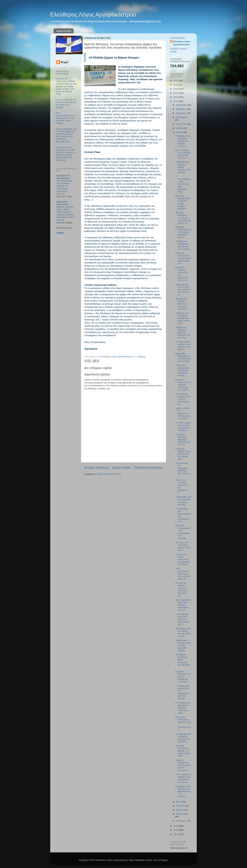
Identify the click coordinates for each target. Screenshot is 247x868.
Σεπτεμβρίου (182, 117)
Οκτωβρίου (181, 113)
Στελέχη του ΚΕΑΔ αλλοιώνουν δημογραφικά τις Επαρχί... (183, 559)
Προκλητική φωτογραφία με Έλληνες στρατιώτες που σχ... (182, 370)
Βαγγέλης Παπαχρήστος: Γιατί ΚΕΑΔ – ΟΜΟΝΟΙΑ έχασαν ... (183, 232)
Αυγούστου (181, 124)
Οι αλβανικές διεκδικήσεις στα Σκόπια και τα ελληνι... (183, 245)
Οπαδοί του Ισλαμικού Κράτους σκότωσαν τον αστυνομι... (183, 333)
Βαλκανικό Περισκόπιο (62, 203)
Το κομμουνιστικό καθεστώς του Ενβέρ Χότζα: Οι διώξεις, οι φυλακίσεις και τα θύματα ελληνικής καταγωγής (65, 154)
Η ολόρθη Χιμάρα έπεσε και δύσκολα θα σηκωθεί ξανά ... (183, 454)
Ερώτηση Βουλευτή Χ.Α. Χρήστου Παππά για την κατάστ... (183, 385)
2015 (176, 101)
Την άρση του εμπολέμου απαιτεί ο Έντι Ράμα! (183, 546)
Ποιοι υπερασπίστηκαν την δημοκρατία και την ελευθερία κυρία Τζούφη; (66, 118)
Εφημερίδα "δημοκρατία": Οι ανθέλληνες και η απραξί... (183, 357)
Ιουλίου (180, 128)
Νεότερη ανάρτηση (96, 468)
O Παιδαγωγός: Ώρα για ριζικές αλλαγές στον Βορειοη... (183, 167)
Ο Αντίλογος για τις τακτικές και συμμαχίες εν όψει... (183, 632)
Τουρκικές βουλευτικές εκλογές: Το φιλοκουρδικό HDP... (183, 751)
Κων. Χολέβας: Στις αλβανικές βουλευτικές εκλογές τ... (183, 154)
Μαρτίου (180, 810)
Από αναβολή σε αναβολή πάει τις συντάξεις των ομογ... (183, 778)
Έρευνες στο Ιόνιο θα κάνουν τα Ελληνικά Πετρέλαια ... (182, 304)
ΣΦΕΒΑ (60, 233)
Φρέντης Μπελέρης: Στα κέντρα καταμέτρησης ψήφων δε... (183, 218)
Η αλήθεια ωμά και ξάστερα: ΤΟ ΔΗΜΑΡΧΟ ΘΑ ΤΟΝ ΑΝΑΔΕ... (182, 692)
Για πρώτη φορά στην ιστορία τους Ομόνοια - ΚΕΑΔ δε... (183, 427)
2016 (176, 97)
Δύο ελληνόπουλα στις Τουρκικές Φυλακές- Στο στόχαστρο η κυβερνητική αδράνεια (65, 187)
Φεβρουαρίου (182, 814)
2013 (176, 830)
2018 (176, 89)
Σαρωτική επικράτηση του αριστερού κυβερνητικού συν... (183, 258)
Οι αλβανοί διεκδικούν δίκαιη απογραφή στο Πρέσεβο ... (183, 661)
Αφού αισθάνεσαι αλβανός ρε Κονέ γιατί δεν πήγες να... (183, 574)
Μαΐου (179, 802)
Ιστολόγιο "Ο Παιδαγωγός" (63, 177)
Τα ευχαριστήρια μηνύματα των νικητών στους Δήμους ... (183, 346)
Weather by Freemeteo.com (179, 848)
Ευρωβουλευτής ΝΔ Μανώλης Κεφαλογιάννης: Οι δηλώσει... (183, 791)
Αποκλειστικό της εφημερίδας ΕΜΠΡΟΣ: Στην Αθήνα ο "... (183, 470)
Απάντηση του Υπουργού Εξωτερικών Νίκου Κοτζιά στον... (182, 318)
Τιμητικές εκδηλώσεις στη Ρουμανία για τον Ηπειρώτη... (183, 765)
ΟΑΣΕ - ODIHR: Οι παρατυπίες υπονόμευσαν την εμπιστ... (183, 413)
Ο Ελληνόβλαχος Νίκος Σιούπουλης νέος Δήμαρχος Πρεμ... (183, 184)
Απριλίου (180, 806)
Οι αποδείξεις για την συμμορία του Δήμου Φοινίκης (183, 501)
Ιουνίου (180, 132)
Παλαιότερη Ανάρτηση (148, 468)
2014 (176, 826)
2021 (176, 81)
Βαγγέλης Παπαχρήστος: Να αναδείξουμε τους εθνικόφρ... (183, 532)
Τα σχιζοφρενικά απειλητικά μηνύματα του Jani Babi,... (183, 738)
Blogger (164, 860)
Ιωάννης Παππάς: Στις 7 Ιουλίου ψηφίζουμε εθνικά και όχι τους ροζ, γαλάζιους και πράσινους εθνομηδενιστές (66, 135)
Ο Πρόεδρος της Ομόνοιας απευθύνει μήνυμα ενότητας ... (183, 141)
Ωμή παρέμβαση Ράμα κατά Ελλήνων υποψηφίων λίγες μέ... (183, 605)
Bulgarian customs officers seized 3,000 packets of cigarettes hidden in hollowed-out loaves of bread (65, 213)
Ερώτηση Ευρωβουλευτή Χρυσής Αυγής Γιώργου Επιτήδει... (183, 202)
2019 (176, 85)
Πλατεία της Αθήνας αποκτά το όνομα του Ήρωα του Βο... (181, 589)
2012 (176, 834)
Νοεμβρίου (181, 109)
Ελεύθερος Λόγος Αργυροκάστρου (93, 15)
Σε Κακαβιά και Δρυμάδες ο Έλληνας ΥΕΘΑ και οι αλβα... (182, 708)
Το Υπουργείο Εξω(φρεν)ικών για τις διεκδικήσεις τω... (183, 399)
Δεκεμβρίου (182, 105)
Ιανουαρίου (181, 821)
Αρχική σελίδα (64, 31)
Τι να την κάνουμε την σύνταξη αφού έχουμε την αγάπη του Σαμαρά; (66, 103)
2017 (176, 93)
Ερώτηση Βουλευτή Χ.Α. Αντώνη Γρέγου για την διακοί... (183, 677)
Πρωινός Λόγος (64, 228)
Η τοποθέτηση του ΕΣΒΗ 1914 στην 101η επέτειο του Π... (183, 619)
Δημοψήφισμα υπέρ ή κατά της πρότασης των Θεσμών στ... (183, 290)
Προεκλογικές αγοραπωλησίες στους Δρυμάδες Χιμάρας (183, 645)
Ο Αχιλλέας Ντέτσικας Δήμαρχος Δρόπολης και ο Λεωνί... (183, 440)
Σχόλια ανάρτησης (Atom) (109, 474)
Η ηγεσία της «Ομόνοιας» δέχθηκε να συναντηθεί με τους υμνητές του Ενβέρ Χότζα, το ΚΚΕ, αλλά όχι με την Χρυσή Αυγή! (66, 86)
